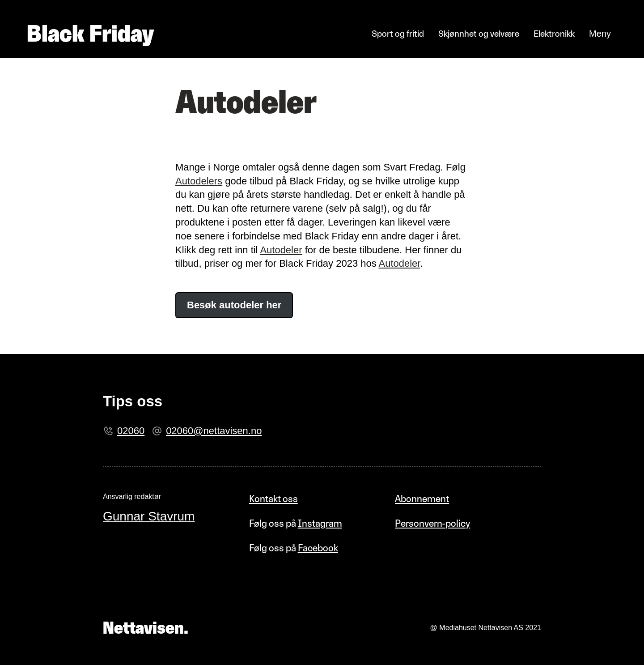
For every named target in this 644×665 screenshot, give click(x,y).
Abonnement (422, 499)
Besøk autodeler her (234, 305)
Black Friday (90, 34)
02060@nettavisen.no (214, 431)
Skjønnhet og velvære (479, 34)
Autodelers (199, 181)
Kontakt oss (273, 499)
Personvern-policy (432, 523)
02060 (131, 431)
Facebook (318, 548)
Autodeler (281, 250)
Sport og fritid (398, 34)
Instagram (320, 523)
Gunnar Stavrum (149, 516)
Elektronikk (554, 34)
